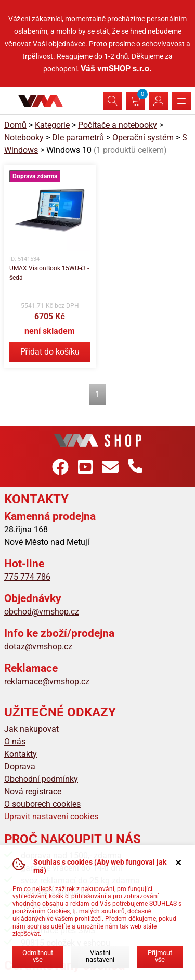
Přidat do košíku (50, 352)
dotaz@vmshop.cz (38, 646)
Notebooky (24, 138)
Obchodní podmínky (41, 779)
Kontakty (21, 754)
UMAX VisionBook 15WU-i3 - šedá (49, 273)
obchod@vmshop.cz (42, 612)
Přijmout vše (160, 956)
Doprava (20, 767)
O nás (15, 742)
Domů (15, 125)
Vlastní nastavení (100, 956)
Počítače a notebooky (118, 125)
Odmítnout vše (38, 956)
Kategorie (52, 125)
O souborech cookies (42, 804)
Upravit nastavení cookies (51, 816)
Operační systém (143, 138)
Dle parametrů (78, 138)
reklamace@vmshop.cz (47, 681)
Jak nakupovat (31, 729)
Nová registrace (33, 792)
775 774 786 (27, 577)
